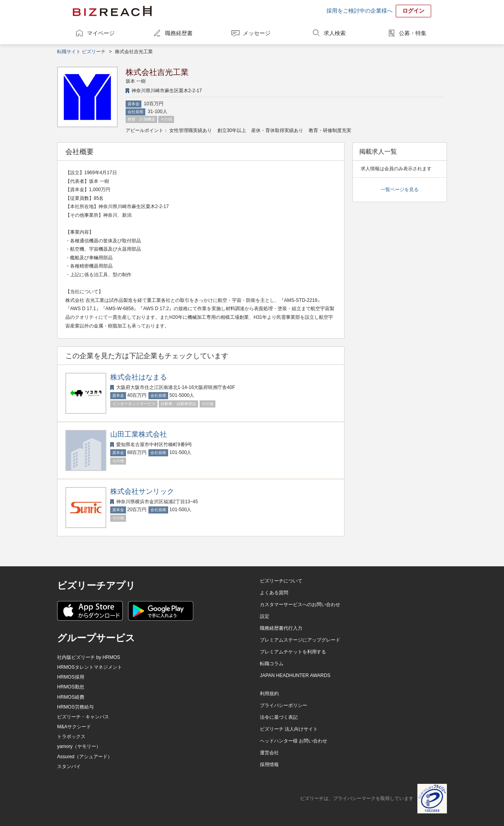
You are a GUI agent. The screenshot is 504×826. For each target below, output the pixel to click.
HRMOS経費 (71, 697)
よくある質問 (274, 593)
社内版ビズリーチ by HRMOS (89, 657)
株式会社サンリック (142, 491)
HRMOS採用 (71, 677)
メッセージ (257, 33)
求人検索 (335, 33)
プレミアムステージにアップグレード (300, 640)
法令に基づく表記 (279, 717)
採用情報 (269, 765)
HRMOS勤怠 (71, 687)
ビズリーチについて (281, 581)
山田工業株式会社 (139, 434)
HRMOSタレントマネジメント (90, 667)
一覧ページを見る (400, 190)
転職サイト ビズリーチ (81, 52)
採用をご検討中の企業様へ (359, 11)
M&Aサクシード (74, 727)
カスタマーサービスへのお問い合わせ (300, 605)
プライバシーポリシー (283, 705)
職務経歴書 (179, 33)
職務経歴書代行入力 (281, 628)
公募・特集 (413, 33)
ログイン (413, 11)
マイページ (101, 33)
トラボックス (71, 737)
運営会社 (269, 753)
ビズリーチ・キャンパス (83, 717)
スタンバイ (69, 766)
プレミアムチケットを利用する (293, 652)
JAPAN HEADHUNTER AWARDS (295, 675)
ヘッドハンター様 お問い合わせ (294, 741)
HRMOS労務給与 (75, 707)
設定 (265, 616)
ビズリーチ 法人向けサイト (289, 729)
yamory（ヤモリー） (79, 746)
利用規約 (269, 694)
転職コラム (272, 664)
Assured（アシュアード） (85, 757)
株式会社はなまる (139, 377)
